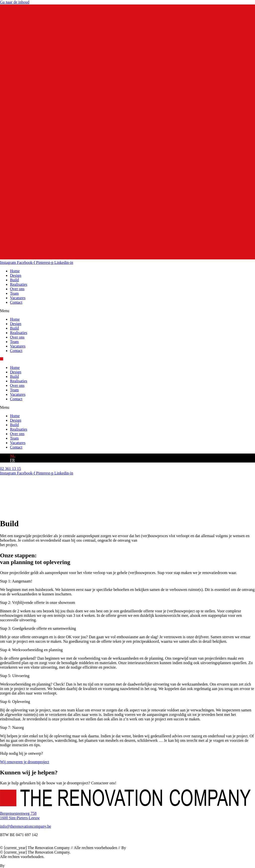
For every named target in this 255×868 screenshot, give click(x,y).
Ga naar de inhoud (15, 2)
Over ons (17, 289)
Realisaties (19, 284)
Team (14, 293)
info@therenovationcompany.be (26, 826)
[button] (127, 311)
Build (14, 280)
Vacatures (18, 298)
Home (15, 271)
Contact (16, 302)
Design (16, 275)
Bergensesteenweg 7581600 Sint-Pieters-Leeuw (20, 816)
